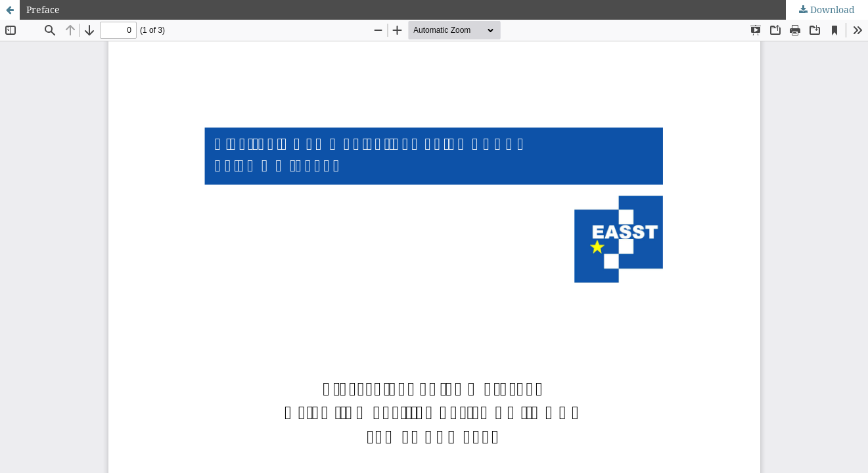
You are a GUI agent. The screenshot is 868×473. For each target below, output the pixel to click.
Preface (43, 10)
